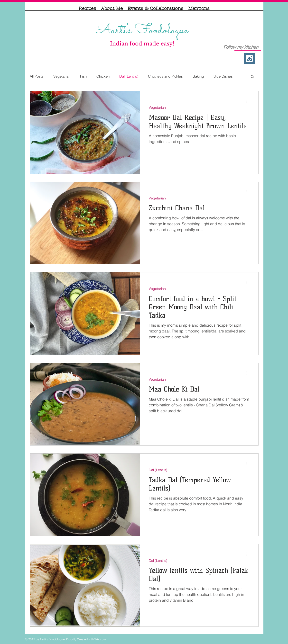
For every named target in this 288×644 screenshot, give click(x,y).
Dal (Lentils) (129, 76)
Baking (198, 76)
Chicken (103, 76)
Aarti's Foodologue (142, 30)
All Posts (37, 76)
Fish (83, 76)
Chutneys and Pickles (165, 76)
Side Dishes (223, 76)
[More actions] (249, 101)
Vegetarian (62, 76)
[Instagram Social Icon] (249, 58)
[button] (252, 77)
